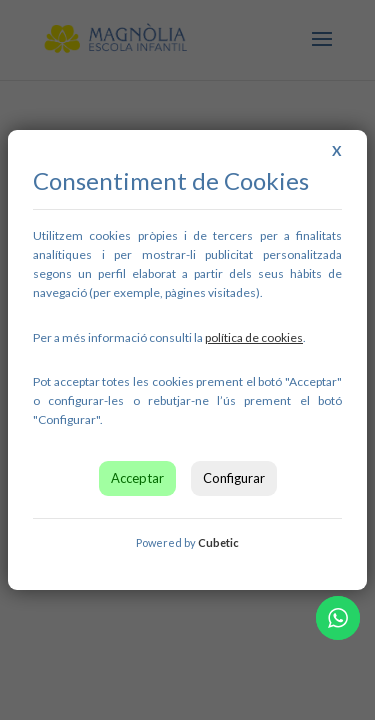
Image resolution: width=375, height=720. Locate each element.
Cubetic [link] (218, 542)
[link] (254, 337)
